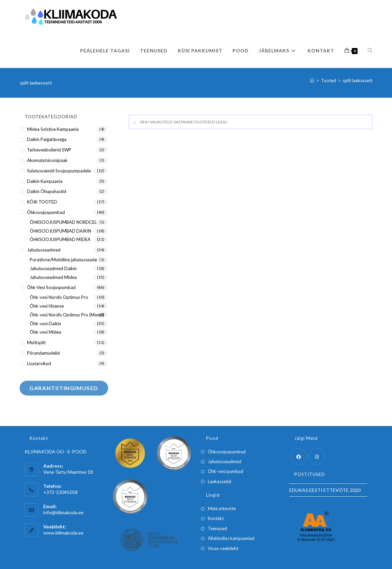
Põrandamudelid (43, 353)
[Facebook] (298, 456)
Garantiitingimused (64, 388)
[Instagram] (317, 456)
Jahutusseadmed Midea (53, 277)
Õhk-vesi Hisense (47, 306)
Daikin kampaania (45, 181)
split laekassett (358, 80)
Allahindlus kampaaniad (231, 538)
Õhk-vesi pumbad (226, 471)
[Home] (312, 80)
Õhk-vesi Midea (45, 332)
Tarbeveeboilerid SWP (49, 150)
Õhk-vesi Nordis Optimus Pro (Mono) (67, 315)
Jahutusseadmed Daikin (53, 268)
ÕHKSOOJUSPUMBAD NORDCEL (63, 222)
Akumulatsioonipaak (47, 160)
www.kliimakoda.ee (63, 533)
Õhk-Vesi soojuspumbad (51, 287)
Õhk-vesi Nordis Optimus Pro (59, 297)
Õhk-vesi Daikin (45, 324)
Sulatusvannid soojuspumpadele (59, 171)
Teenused (217, 528)
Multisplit (36, 342)
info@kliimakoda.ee (63, 512)
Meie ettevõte (222, 508)
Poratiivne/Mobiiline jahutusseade (63, 260)
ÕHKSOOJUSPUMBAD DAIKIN (60, 231)
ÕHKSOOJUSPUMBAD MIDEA (60, 239)
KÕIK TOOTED (42, 202)
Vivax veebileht (223, 548)
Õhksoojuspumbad (46, 212)
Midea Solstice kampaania (53, 129)
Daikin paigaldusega (47, 139)
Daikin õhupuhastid (47, 191)
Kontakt (216, 518)
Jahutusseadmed (44, 250)
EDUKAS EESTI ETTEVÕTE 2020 (325, 490)
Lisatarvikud (39, 363)
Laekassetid (219, 481)
